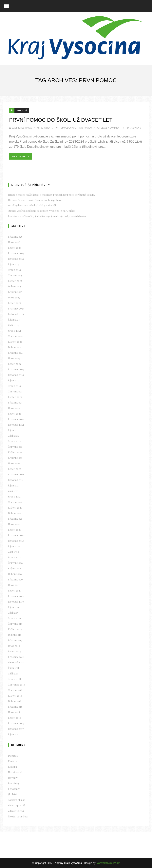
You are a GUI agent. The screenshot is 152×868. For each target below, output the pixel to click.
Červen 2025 (15, 275)
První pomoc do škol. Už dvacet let (61, 120)
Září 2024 (13, 325)
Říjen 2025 (14, 264)
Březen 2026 (15, 237)
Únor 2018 (14, 712)
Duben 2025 (15, 286)
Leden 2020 (15, 590)
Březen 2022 (15, 458)
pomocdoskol (67, 128)
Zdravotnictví (16, 811)
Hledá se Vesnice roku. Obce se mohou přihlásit (35, 200)
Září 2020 (13, 552)
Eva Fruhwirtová (22, 128)
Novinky (13, 778)
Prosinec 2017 (16, 723)
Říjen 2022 (14, 430)
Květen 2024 (15, 342)
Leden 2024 (15, 364)
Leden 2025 (14, 303)
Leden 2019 (14, 651)
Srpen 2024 (14, 331)
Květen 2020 (15, 568)
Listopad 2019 (16, 601)
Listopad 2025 (16, 259)
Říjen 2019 (14, 607)
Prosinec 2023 (16, 369)
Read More (19, 156)
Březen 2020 (15, 579)
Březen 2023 (15, 402)
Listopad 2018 (16, 662)
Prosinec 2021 (16, 474)
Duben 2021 (15, 513)
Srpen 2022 (14, 441)
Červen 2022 (15, 447)
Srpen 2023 (14, 386)
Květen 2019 (15, 629)
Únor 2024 (14, 358)
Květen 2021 (15, 507)
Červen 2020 (15, 563)
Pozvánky (14, 783)
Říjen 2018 (14, 668)
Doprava (13, 756)
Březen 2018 (15, 707)
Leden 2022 (14, 469)
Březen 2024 (15, 353)
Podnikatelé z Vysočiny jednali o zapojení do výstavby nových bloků (47, 216)
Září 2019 (13, 613)
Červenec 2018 (16, 684)
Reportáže (14, 789)
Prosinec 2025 (16, 253)
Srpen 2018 (14, 679)
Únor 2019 (14, 646)
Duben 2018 (15, 701)
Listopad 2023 (16, 375)
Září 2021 (13, 491)
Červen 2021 (15, 502)
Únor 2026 (14, 242)
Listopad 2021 (16, 480)
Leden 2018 (14, 718)
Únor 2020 (14, 585)
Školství (22, 110)
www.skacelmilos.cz (108, 863)
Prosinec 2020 (16, 535)
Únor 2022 (14, 463)
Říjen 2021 (14, 485)
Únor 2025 (14, 297)
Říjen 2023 (14, 380)
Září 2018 (13, 673)
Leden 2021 (14, 530)
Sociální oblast (16, 800)
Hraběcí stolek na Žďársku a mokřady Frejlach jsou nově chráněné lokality (52, 195)
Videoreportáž (17, 805)
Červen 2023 (15, 391)
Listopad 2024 (16, 314)
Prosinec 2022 (16, 419)
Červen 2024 (15, 336)
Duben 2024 (15, 347)
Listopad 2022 (16, 425)
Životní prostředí (18, 816)
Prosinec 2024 (16, 308)
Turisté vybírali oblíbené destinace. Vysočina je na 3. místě (42, 211)
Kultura (12, 767)
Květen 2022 (15, 452)
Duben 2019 (15, 635)
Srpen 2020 (15, 557)
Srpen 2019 (14, 618)
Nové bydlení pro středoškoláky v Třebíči (32, 205)
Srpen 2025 (14, 270)
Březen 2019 (15, 640)
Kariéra (13, 761)
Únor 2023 (14, 408)
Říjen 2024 (14, 319)
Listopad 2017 (16, 729)
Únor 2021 (14, 524)
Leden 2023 (14, 413)
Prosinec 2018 (16, 657)
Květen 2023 (15, 397)
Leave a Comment (111, 128)
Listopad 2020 (16, 541)
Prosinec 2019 (16, 596)
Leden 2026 (15, 248)
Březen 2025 (15, 292)
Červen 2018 (15, 690)
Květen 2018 (15, 695)
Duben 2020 (15, 574)
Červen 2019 (15, 624)
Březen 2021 (15, 519)
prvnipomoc (84, 128)
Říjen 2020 (14, 546)
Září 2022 (13, 436)
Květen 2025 (15, 281)
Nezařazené (15, 772)
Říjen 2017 (14, 734)
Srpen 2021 (14, 496)
